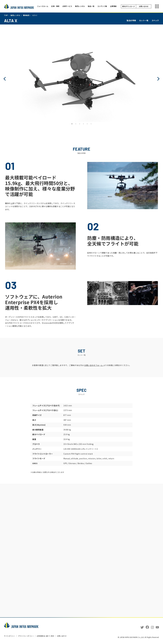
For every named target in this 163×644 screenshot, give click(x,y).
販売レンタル (81, 6)
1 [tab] (72, 124)
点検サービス (68, 6)
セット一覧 (144, 20)
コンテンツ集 (104, 6)
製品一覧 (93, 6)
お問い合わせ (62, 636)
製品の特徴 (131, 20)
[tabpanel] (81, 79)
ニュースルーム (43, 6)
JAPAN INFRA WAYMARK (19, 6)
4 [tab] (83, 124)
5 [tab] (87, 124)
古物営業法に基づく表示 (45, 636)
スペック (155, 20)
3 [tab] (80, 124)
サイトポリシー (10, 636)
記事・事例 (56, 6)
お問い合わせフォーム (94, 365)
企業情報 (116, 6)
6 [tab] (91, 124)
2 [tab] (76, 124)
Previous (5, 79)
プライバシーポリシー (26, 636)
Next (158, 79)
